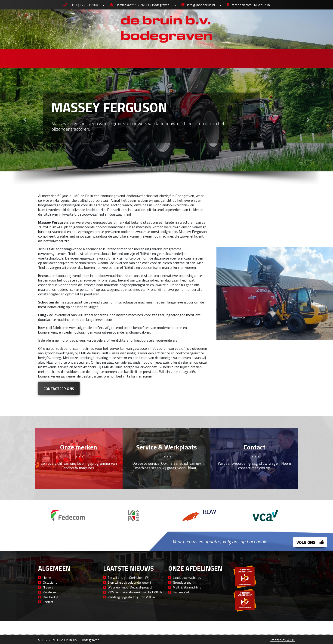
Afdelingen (249, 58)
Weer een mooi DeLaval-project (130, 587)
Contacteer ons (59, 389)
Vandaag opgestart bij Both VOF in (131, 597)
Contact (219, 58)
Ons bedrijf (51, 597)
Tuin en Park (181, 592)
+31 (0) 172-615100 (83, 5)
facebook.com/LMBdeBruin (251, 5)
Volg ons (310, 542)
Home (47, 577)
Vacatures (50, 592)
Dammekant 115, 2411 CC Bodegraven (143, 5)
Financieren (166, 58)
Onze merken (79, 447)
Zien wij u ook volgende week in (130, 582)
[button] (25, 120)
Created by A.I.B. (282, 640)
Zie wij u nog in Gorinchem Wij (128, 577)
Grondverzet (182, 582)
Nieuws (194, 58)
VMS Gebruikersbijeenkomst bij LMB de (135, 592)
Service (137, 58)
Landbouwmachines (187, 577)
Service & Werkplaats (166, 447)
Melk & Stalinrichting (187, 587)
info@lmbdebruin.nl (201, 5)
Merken (83, 58)
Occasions (110, 58)
